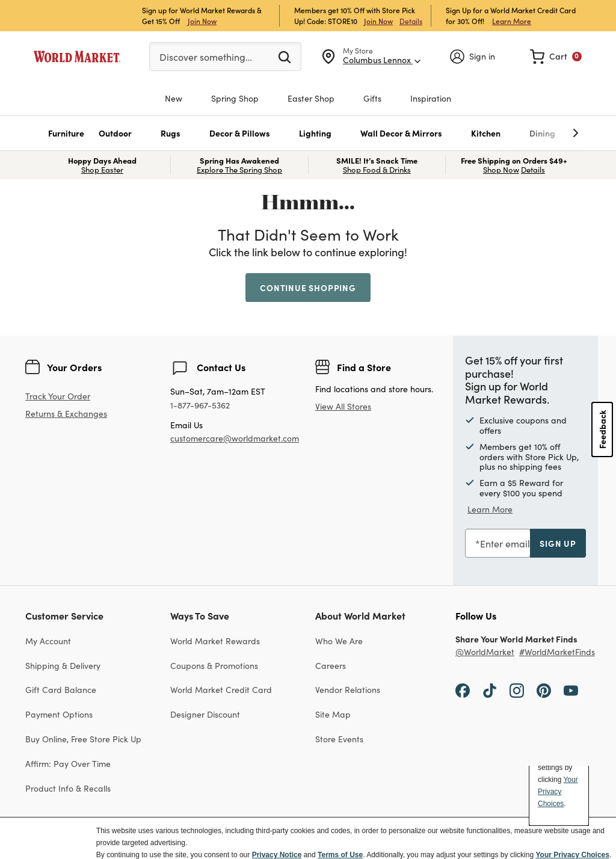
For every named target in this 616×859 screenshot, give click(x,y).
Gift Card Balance (61, 689)
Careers (331, 665)
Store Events (339, 739)
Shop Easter (102, 169)
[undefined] (538, 133)
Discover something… (206, 57)
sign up (558, 543)
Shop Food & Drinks (377, 169)
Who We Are (339, 641)
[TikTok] (490, 689)
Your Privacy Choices (572, 855)
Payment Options (59, 714)
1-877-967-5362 (200, 405)
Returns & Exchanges (66, 414)
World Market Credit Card (221, 689)
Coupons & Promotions (214, 665)
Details (411, 21)
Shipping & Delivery (63, 665)
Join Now (202, 21)
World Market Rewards (215, 641)
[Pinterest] (544, 689)
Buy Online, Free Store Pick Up (83, 739)
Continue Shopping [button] (308, 288)
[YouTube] (571, 689)
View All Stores (343, 406)
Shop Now (501, 169)
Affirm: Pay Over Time (68, 763)
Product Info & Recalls (68, 788)
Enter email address (524, 543)
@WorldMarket (485, 652)
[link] (556, 57)
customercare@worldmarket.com (235, 438)
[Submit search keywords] (285, 56)
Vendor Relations (348, 689)
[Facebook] (463, 689)
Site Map (333, 714)
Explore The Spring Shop (239, 169)
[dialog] (308, 838)
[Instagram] (517, 689)
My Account (48, 641)
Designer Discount (205, 714)
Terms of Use (340, 855)
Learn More (512, 21)
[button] (66, 133)
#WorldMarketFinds (557, 652)
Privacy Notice (277, 855)
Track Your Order (58, 396)
